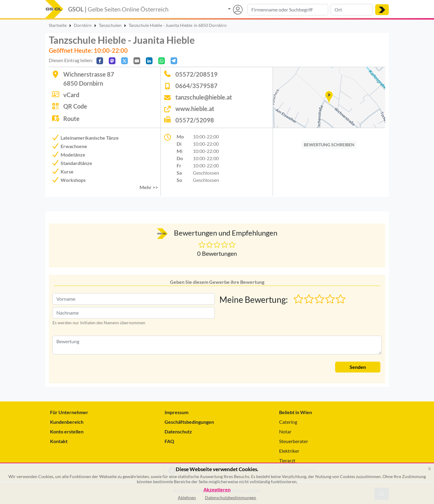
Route (71, 119)
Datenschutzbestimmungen (231, 498)
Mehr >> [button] (149, 187)
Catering (288, 422)
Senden (358, 367)
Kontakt (59, 441)
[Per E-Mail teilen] (137, 61)
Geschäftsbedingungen (189, 422)
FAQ (169, 441)
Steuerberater (294, 441)
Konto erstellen (67, 431)
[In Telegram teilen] (174, 61)
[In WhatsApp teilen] (162, 61)
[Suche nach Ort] (352, 10)
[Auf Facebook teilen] (100, 61)
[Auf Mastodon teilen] (112, 61)
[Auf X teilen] (124, 61)
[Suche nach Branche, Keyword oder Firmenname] (288, 10)
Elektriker (289, 451)
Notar (285, 431)
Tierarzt (287, 460)
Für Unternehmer (69, 412)
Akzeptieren (217, 490)
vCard (71, 95)
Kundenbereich (67, 422)
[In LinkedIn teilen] (149, 61)
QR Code (75, 106)
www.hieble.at (195, 109)
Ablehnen (187, 498)
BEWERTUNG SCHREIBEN (329, 145)
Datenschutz (178, 431)
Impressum (176, 412)
